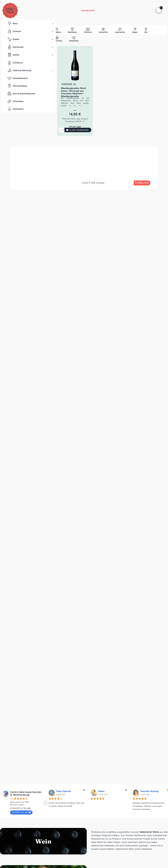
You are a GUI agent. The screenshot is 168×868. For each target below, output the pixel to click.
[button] (159, 10)
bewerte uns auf (21, 812)
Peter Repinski (64, 791)
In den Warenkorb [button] (79, 130)
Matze (101, 791)
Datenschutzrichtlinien (140, 174)
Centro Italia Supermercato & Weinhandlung (26, 793)
